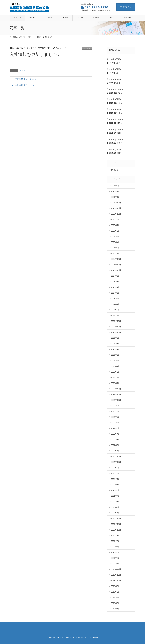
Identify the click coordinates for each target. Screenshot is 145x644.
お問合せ (126, 7)
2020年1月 (115, 564)
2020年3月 (115, 552)
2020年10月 (116, 530)
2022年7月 (115, 417)
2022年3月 (115, 440)
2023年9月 (115, 338)
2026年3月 (115, 186)
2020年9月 (115, 535)
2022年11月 (116, 394)
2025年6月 (115, 231)
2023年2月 (115, 377)
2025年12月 (116, 203)
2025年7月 (115, 225)
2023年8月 (115, 344)
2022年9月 (115, 406)
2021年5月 (115, 490)
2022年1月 (115, 451)
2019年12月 (116, 569)
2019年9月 (115, 586)
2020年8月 (115, 541)
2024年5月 (115, 299)
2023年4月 (115, 366)
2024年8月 (115, 282)
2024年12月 (116, 259)
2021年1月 (115, 513)
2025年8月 (115, 219)
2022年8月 (115, 411)
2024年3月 (115, 310)
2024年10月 (116, 270)
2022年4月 (115, 434)
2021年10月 (116, 462)
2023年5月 (115, 361)
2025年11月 (116, 208)
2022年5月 (115, 428)
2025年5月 (115, 237)
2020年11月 (116, 524)
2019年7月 (115, 598)
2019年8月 (115, 592)
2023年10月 (116, 332)
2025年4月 (115, 242)
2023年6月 (115, 355)
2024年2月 (115, 315)
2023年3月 (115, 372)
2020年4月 (115, 547)
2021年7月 (115, 479)
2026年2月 (115, 191)
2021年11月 (116, 456)
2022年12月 (116, 389)
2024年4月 (115, 304)
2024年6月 (115, 293)
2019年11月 (116, 575)
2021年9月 (115, 468)
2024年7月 (115, 287)
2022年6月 (115, 423)
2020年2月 (115, 558)
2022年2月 (115, 445)
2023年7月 (115, 349)
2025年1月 (115, 253)
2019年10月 (116, 580)
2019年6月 (115, 603)
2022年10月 (116, 400)
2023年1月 (115, 383)
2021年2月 (115, 507)
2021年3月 (115, 502)
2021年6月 (115, 485)
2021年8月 (115, 473)
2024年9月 (115, 276)
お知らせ (87, 48)
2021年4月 (115, 496)
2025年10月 (116, 214)
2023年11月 (116, 327)
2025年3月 (115, 248)
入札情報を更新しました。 (26, 79)
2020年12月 (116, 518)
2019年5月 (115, 609)
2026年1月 (115, 197)
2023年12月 (116, 321)
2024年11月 (116, 265)
